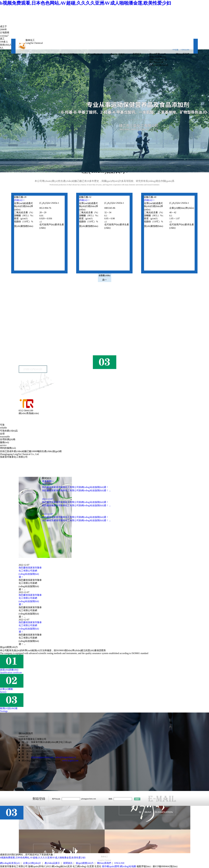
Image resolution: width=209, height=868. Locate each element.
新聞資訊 (137, 54)
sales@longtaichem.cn (66, 757)
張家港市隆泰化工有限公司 (37, 343)
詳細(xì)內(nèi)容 (33, 369)
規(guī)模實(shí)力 (158, 54)
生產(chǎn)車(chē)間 (159, 65)
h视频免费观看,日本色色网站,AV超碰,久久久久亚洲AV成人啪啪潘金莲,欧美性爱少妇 (86, 3)
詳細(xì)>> (19, 200)
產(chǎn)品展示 (118, 54)
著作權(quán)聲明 (111, 866)
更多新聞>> (48, 481)
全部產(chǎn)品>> (104, 278)
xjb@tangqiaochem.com (42, 757)
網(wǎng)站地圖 (128, 866)
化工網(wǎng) (79, 866)
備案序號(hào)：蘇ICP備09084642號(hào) (157, 866)
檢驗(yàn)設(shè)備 (158, 59)
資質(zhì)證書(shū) (158, 57)
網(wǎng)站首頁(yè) (68, 54)
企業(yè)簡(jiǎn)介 (94, 54)
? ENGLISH (185, 50)
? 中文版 (175, 50)
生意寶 (90, 866)
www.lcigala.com (70, 761)
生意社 (98, 866)
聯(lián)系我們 (183, 54)
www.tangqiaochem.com (49, 761)
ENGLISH (119, 863)
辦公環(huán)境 (156, 62)
